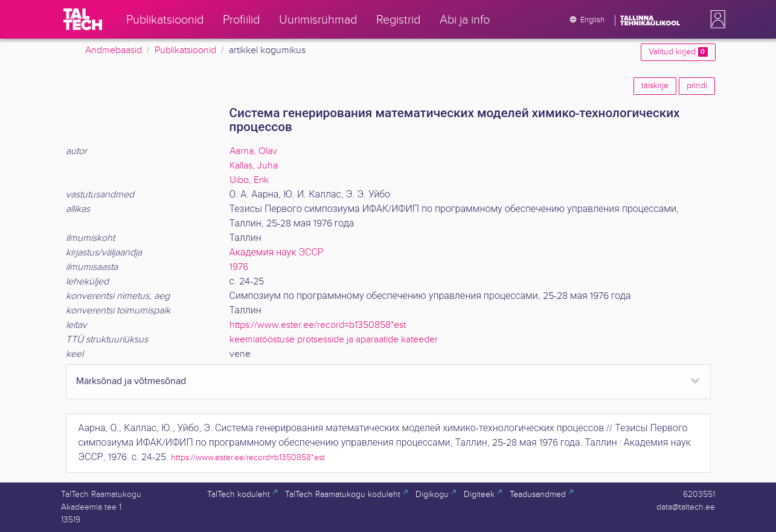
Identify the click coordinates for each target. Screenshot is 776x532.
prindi (697, 86)
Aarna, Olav (253, 151)
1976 (239, 267)
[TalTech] (83, 19)
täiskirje (655, 86)
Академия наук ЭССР (277, 253)
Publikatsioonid (185, 50)
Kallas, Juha (254, 166)
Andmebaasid (114, 50)
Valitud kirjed (678, 52)
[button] (716, 19)
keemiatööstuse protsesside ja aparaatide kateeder (334, 340)
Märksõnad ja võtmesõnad (131, 381)
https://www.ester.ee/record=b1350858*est (318, 325)
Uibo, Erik (249, 180)
